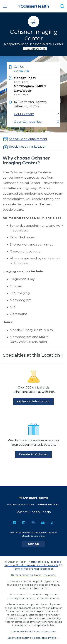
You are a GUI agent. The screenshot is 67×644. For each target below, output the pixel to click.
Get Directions (24, 114)
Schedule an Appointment (28, 139)
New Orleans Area (35, 49)
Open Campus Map (28, 122)
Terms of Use (21, 569)
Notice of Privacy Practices (45, 562)
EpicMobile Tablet (19, 638)
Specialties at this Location (28, 147)
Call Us (36, 69)
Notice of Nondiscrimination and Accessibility (31, 565)
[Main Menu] (5, 6)
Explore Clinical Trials (33, 401)
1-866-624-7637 (48, 504)
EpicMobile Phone (45, 638)
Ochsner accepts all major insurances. (33, 575)
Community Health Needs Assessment (34, 632)
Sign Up (37, 544)
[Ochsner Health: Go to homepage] (34, 6)
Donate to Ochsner (34, 454)
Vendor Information (42, 569)
